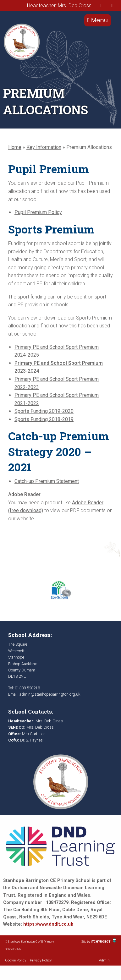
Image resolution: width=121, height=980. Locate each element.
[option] (60, 590)
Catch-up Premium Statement (47, 481)
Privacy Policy (41, 960)
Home (15, 147)
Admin (104, 960)
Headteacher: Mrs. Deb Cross (59, 5)
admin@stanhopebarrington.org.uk (50, 694)
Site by (86, 942)
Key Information (44, 147)
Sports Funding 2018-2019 (44, 419)
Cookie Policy (16, 960)
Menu (98, 20)
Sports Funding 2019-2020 (44, 411)
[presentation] (102, 5)
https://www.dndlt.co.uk (48, 924)
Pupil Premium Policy (38, 212)
